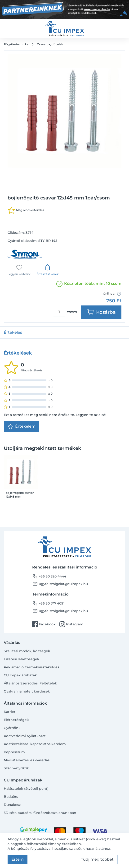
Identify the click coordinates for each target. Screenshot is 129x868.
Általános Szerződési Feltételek (30, 683)
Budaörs (11, 797)
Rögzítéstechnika (16, 44)
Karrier (10, 712)
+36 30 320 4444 (49, 576)
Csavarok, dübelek (50, 44)
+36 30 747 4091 (48, 603)
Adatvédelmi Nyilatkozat (25, 736)
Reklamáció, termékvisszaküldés (31, 667)
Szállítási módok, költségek (27, 651)
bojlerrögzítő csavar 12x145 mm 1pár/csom (20, 495)
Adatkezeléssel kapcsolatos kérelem (35, 744)
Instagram (71, 624)
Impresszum (14, 752)
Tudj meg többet (97, 859)
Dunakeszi (13, 805)
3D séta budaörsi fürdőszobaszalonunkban (40, 813)
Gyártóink (12, 728)
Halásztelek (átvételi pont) (26, 789)
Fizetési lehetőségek (22, 659)
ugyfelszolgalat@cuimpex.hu (60, 584)
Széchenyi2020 (17, 768)
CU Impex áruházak (20, 675)
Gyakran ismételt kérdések (27, 691)
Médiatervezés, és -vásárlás (27, 760)
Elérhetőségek (16, 720)
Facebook (44, 624)
